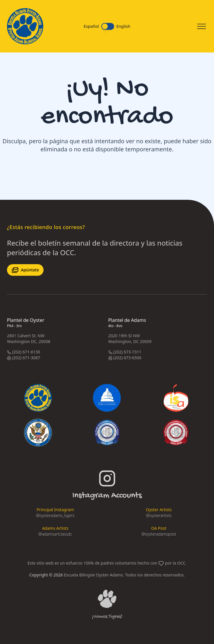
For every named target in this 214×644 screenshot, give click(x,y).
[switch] (108, 26)
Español (91, 26)
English (123, 26)
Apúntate (25, 270)
